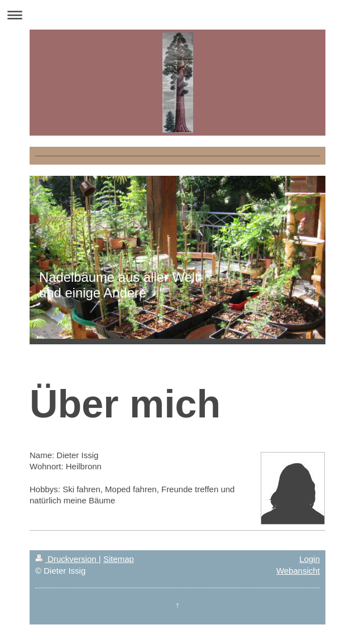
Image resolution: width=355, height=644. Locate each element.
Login (310, 559)
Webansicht (298, 571)
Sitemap (119, 559)
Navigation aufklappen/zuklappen (177, 15)
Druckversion (67, 559)
